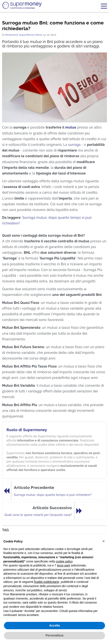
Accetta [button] (54, 625)
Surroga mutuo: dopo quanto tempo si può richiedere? (53, 495)
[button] (104, 541)
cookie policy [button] (64, 561)
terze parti (63, 565)
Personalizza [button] (54, 635)
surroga (74, 145)
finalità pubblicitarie (47, 582)
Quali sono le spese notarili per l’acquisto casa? (38, 515)
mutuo (71, 127)
